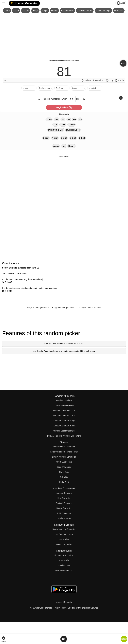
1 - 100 (26, 11)
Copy (110, 80)
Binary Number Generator (64, 529)
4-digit (55, 138)
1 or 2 (7, 11)
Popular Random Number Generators (64, 436)
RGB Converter (64, 513)
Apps (121, 3)
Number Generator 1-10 (64, 411)
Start (124, 639)
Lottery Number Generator (89, 308)
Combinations (67, 11)
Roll (123, 63)
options (3, 639)
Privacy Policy (60, 608)
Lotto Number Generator (64, 447)
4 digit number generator (38, 308)
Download (98, 80)
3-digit (46, 138)
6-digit (64, 138)
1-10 (55, 125)
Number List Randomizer (64, 431)
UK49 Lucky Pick (64, 462)
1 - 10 (16, 11)
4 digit (35, 11)
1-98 (57, 119)
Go (64, 639)
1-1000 (71, 125)
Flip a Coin (64, 472)
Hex (64, 146)
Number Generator (23, 3)
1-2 (63, 119)
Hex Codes (64, 539)
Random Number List (64, 555)
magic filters (64, 108)
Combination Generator (64, 405)
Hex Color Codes (64, 544)
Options (86, 80)
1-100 (49, 119)
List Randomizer (85, 11)
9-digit (82, 138)
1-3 (69, 119)
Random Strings (103, 11)
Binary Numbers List (64, 570)
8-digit (73, 138)
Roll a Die (119, 11)
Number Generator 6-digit (64, 426)
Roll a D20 (64, 482)
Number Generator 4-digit (64, 421)
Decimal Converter (64, 503)
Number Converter (64, 493)
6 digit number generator (63, 308)
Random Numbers (64, 400)
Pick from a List (56, 130)
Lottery (54, 11)
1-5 (80, 119)
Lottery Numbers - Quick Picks (64, 452)
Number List (64, 560)
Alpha (56, 146)
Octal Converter (64, 518)
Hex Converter (64, 498)
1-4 (74, 119)
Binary (71, 146)
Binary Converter (64, 508)
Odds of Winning (64, 467)
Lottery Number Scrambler (64, 457)
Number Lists (64, 565)
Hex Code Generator (64, 534)
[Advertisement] (64, 35)
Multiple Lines (73, 130)
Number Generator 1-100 (64, 416)
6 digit (45, 11)
